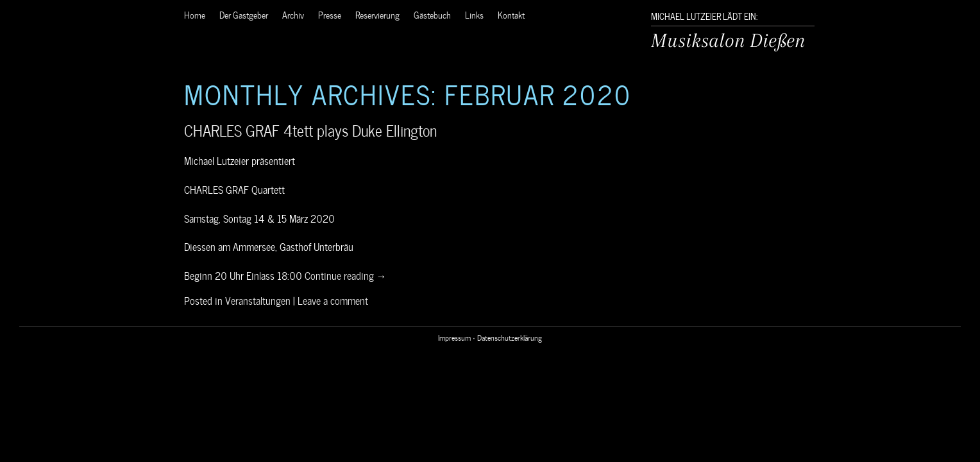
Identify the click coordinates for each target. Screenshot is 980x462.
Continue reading (346, 275)
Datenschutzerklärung (510, 337)
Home (195, 14)
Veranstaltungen (258, 300)
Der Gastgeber (244, 14)
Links (474, 14)
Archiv (293, 14)
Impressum (454, 337)
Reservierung (377, 14)
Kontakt (511, 14)
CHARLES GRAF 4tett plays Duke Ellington (310, 129)
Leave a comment (333, 300)
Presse (330, 14)
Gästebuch (432, 14)
